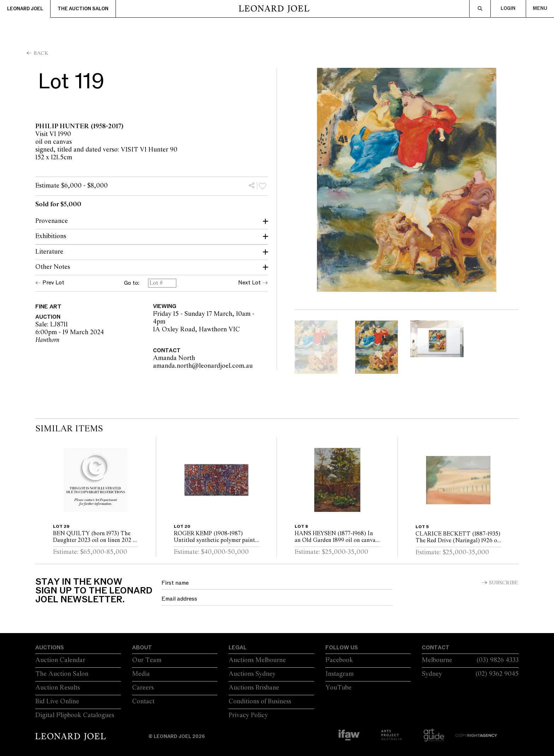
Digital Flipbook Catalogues (75, 715)
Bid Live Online (57, 702)
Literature (49, 252)
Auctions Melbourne (257, 660)
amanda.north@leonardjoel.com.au (246, 366)
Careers (143, 688)
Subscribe (504, 583)
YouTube (338, 688)
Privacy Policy (248, 715)
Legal (238, 648)
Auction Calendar (60, 660)
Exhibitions (51, 236)
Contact (143, 702)
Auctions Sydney (252, 674)
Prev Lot (53, 283)
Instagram (340, 674)
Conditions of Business (260, 702)
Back (41, 53)
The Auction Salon (83, 9)
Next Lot (249, 283)
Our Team (147, 660)
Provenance (52, 221)
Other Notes (53, 267)
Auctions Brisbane (254, 688)
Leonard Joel (25, 9)
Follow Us (342, 648)
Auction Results (58, 688)
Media (141, 674)
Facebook (339, 660)
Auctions (50, 648)
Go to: (132, 283)
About (142, 648)
